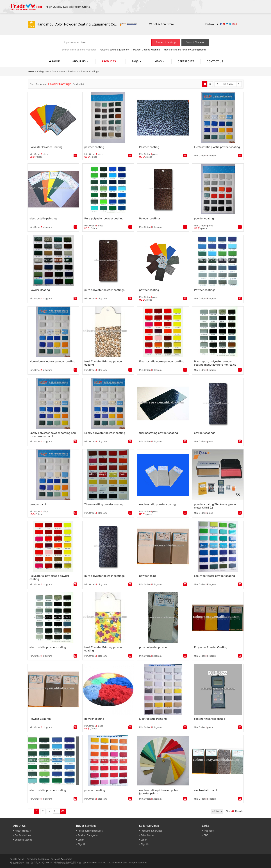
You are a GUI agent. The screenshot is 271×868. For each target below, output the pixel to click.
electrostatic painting (43, 219)
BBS (206, 835)
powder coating (94, 147)
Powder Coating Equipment (114, 50)
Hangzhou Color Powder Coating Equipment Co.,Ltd (77, 24)
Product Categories (88, 835)
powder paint (38, 504)
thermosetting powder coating (159, 433)
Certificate (186, 61)
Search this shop (166, 42)
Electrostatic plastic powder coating (217, 147)
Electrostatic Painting (153, 719)
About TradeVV (23, 831)
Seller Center (148, 835)
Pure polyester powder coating (104, 219)
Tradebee (209, 831)
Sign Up (82, 844)
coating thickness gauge (209, 719)
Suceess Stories (23, 840)
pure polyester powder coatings (104, 290)
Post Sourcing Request (90, 831)
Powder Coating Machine (147, 50)
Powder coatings (150, 219)
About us (81, 61)
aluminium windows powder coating (52, 361)
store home (58, 71)
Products (110, 61)
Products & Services (152, 831)
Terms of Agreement (62, 859)
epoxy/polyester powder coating (214, 576)
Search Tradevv (195, 42)
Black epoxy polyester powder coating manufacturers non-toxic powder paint (215, 365)
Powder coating (149, 147)
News (160, 61)
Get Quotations (23, 835)
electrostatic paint (206, 790)
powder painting (95, 790)
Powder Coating (40, 290)
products (73, 71)
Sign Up (145, 844)
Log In (81, 840)
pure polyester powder (153, 647)
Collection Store (162, 24)
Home (54, 61)
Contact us (215, 61)
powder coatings (205, 433)
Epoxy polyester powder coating (105, 433)
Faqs (137, 61)
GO (63, 811)
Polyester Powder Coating (46, 147)
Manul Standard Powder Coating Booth (185, 50)
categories (43, 71)
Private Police (17, 859)
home (31, 71)
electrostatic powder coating (157, 504)
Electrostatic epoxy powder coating (162, 361)
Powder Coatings (90, 71)
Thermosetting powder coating (104, 504)
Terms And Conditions (38, 859)
